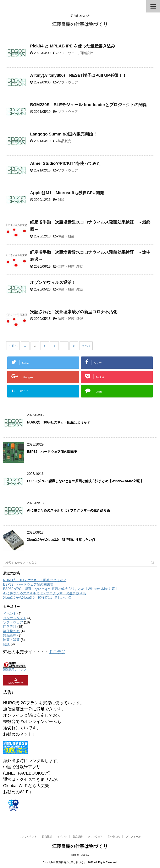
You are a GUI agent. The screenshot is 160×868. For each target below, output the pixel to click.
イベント (10, 614)
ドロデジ (57, 652)
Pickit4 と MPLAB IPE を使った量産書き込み (73, 46)
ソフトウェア (68, 53)
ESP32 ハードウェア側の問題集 (52, 452)
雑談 (61, 200)
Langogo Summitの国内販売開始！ (64, 134)
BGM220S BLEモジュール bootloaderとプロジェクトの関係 (88, 105)
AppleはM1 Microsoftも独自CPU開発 (67, 193)
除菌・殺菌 (66, 236)
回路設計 (86, 53)
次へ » (86, 346)
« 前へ (13, 346)
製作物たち (11, 631)
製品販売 (65, 141)
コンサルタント (15, 618)
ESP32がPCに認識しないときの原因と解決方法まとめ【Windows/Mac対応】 (85, 481)
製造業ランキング (15, 669)
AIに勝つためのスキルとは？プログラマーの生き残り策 (68, 510)
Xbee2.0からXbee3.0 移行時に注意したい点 (61, 540)
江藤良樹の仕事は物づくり (80, 25)
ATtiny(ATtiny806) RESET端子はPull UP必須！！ (78, 75)
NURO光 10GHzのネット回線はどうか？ (59, 422)
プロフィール (133, 837)
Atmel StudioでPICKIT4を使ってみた (65, 163)
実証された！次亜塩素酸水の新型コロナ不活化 (74, 312)
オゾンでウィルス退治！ (53, 282)
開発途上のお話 (80, 855)
